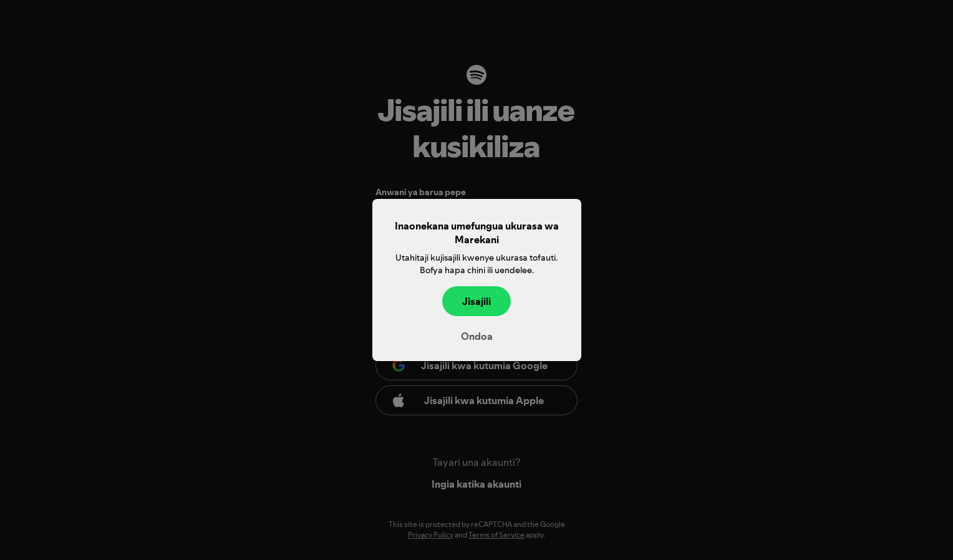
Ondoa (477, 336)
